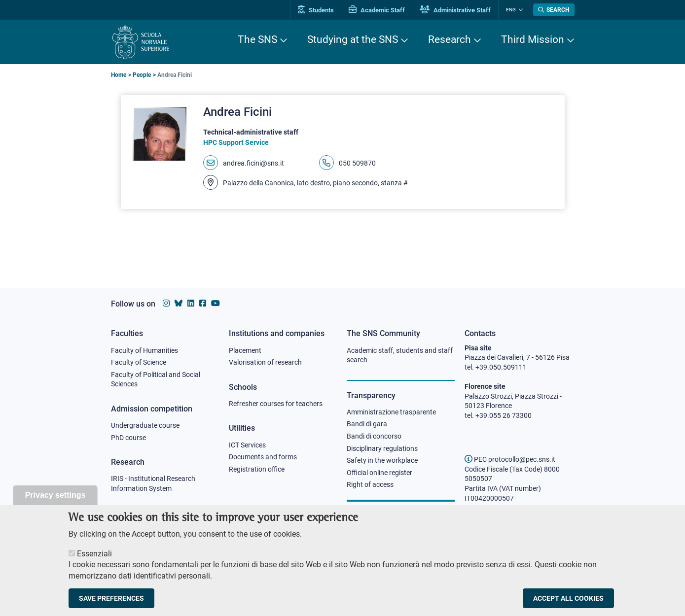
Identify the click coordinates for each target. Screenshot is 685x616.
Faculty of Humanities (144, 350)
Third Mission (533, 39)
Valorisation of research (265, 362)
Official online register (379, 473)
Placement (245, 350)
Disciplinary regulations (382, 448)
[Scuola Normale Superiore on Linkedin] (191, 303)
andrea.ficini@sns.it (253, 163)
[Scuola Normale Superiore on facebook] (203, 303)
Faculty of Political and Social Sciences (156, 379)
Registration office (257, 469)
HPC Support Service (236, 142)
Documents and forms (263, 457)
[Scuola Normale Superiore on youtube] (216, 303)
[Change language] (520, 10)
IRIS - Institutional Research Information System (153, 483)
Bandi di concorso (374, 436)
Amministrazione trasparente (391, 412)
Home (119, 75)
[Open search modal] (554, 10)
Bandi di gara (367, 424)
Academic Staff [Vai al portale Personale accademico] (377, 10)
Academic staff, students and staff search (400, 355)
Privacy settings (55, 505)
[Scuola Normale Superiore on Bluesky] (179, 303)
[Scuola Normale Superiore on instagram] (166, 303)
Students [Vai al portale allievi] (316, 10)
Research (450, 39)
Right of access (370, 484)
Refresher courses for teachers (276, 404)
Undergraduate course (145, 425)
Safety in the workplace (382, 460)
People (142, 75)
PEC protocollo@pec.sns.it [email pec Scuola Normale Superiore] (510, 459)
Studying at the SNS (353, 39)
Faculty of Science (139, 362)
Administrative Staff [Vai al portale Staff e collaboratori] (455, 10)
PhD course (128, 438)
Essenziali (94, 564)
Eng (511, 10)
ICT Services (247, 445)
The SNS (257, 39)
